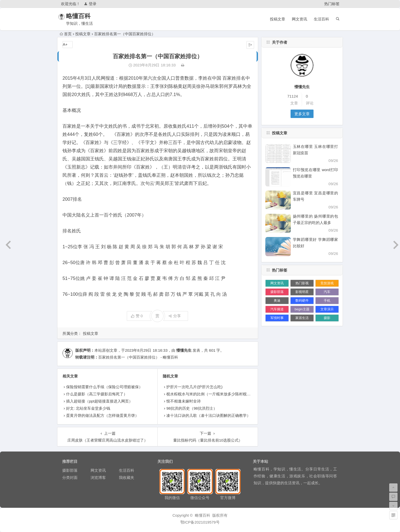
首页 (66, 34)
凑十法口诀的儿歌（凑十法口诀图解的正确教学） (208, 415)
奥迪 (277, 300)
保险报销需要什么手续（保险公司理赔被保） (104, 387)
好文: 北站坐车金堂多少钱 (88, 408)
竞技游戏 (327, 283)
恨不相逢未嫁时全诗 (184, 401)
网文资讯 (299, 19)
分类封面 (70, 477)
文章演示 (327, 309)
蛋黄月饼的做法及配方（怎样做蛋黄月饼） (102, 415)
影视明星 (302, 292)
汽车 (327, 292)
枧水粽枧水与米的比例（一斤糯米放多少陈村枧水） (210, 394)
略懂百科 (85, 16)
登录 (90, 4)
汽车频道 (277, 309)
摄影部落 (277, 292)
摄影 (327, 318)
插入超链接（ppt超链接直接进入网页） (99, 401)
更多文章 (302, 114)
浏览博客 (98, 477)
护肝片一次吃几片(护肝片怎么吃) (194, 387)
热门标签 (332, 4)
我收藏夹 (127, 477)
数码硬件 (302, 300)
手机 (327, 300)
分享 (175, 316)
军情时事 (277, 318)
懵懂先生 (184, 350)
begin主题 (302, 309)
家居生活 (302, 318)
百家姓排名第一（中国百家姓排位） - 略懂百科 (138, 357)
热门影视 (302, 283)
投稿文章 (278, 19)
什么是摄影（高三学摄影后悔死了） (97, 394)
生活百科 (321, 19)
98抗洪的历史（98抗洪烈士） (192, 408)
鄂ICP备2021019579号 (200, 522)
